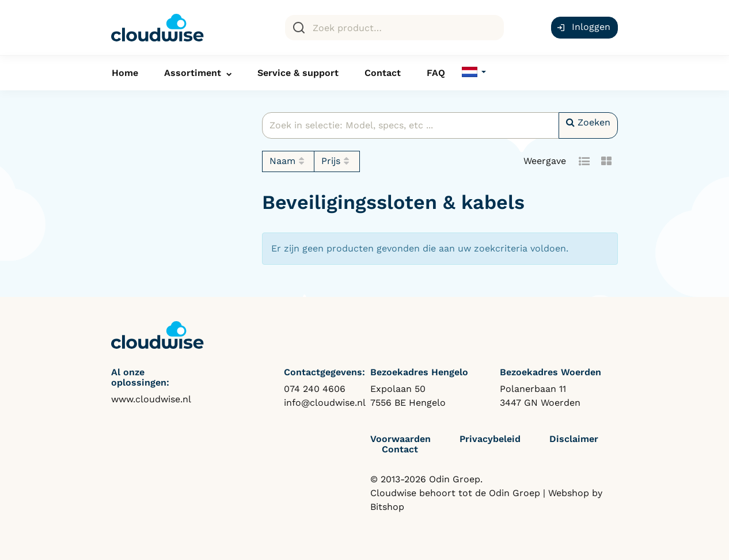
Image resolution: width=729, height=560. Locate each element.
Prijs (337, 161)
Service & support (298, 73)
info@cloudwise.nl (325, 403)
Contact (383, 73)
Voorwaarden (400, 439)
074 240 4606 (315, 389)
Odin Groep (515, 493)
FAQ (436, 73)
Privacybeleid (490, 439)
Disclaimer (574, 439)
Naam (288, 161)
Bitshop (387, 507)
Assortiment (193, 73)
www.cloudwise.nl (151, 399)
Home (125, 73)
